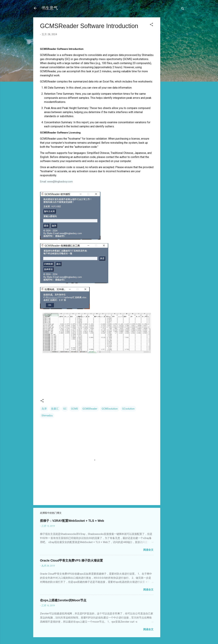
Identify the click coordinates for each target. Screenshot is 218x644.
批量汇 (55, 409)
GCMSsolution (110, 409)
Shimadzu (47, 416)
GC (65, 409)
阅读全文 (148, 550)
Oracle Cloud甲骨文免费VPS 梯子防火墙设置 (71, 561)
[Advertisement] (174, 71)
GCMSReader (90, 409)
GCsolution (128, 409)
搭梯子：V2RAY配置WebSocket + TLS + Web (72, 521)
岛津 (44, 409)
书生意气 (50, 8)
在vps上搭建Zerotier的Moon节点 (63, 600)
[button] (151, 25)
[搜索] (183, 9)
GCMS (75, 409)
